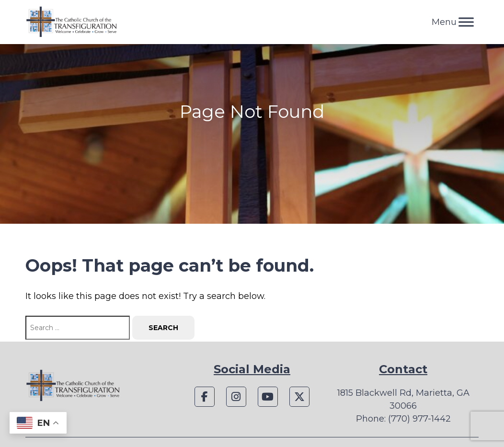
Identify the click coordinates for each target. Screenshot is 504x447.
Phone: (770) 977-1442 (403, 419)
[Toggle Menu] (466, 22)
